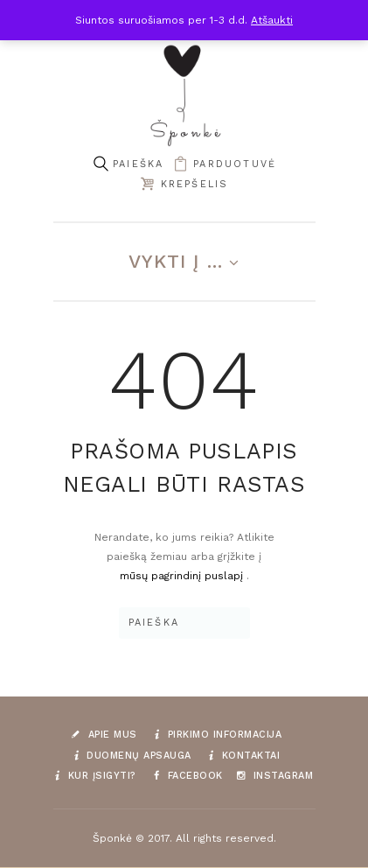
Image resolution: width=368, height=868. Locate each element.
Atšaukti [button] (272, 20)
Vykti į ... (176, 261)
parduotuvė (235, 164)
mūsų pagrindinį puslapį (183, 576)
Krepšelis (195, 184)
